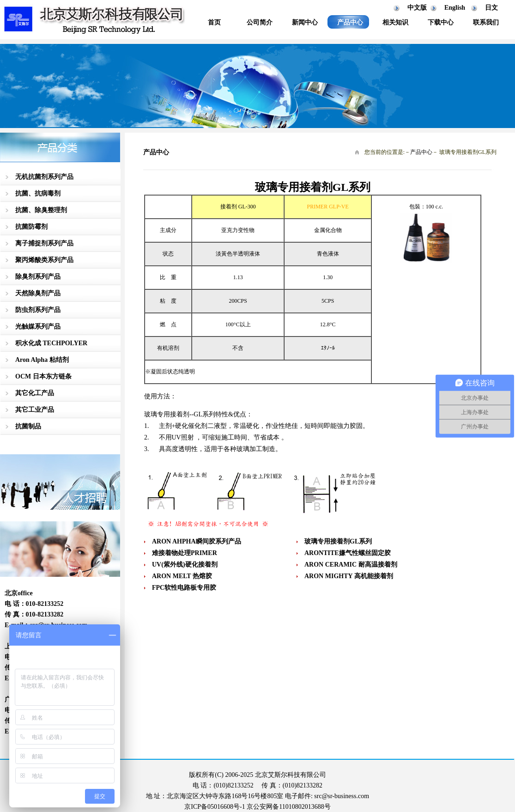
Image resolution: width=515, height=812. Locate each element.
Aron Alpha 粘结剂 (42, 360)
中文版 (417, 8)
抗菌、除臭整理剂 (41, 210)
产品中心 (350, 22)
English (455, 8)
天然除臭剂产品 (38, 293)
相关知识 (395, 22)
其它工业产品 (35, 410)
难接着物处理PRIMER (185, 553)
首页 (214, 22)
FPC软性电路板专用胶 (184, 588)
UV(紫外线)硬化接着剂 (185, 565)
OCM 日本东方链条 (43, 376)
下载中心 (441, 22)
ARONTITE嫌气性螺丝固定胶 (348, 553)
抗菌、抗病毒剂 (38, 193)
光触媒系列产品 (38, 327)
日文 (491, 8)
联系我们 (486, 22)
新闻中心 (305, 22)
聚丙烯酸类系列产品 (44, 260)
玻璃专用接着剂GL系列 (338, 541)
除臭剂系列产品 (38, 277)
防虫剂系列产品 (38, 310)
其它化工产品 (35, 393)
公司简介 (260, 22)
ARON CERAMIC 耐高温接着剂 (351, 565)
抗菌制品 (28, 426)
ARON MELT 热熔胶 (182, 576)
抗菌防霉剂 (31, 227)
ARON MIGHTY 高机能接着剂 (349, 576)
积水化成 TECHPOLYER (51, 343)
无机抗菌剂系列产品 (44, 177)
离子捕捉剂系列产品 (44, 243)
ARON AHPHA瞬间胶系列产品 (197, 541)
